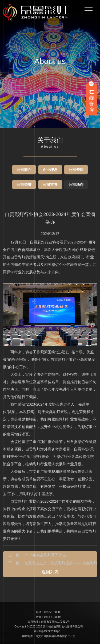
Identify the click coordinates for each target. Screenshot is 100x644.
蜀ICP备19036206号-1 (47, 631)
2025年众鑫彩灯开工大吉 (45, 555)
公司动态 (76, 185)
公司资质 (76, 170)
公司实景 (50, 185)
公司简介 (24, 170)
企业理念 (50, 170)
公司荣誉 (24, 185)
